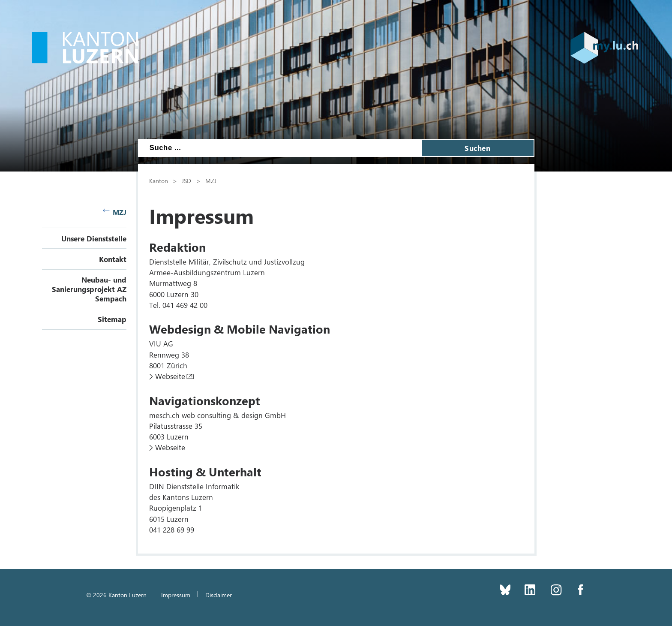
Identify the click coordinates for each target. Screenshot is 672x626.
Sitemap (112, 319)
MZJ (115, 212)
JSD (186, 181)
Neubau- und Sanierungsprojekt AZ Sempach (89, 289)
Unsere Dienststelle (94, 238)
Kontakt (113, 259)
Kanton (159, 181)
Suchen (477, 148)
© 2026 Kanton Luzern (116, 595)
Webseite (170, 376)
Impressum (176, 595)
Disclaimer (219, 595)
